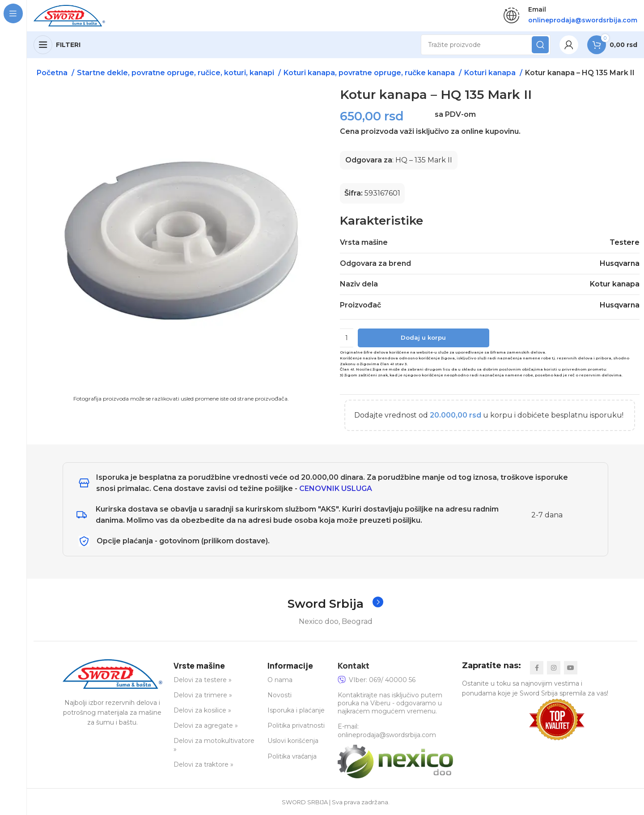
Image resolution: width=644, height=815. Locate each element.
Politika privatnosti (296, 725)
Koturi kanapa (491, 73)
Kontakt (354, 666)
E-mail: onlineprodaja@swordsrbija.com (387, 731)
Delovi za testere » (203, 680)
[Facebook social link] (537, 668)
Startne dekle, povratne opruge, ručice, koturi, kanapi (176, 73)
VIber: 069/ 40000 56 (377, 680)
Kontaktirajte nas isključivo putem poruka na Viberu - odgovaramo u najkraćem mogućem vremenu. (390, 703)
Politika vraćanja (292, 756)
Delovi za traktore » (203, 764)
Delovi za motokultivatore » (214, 745)
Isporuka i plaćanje (296, 710)
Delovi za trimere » (203, 695)
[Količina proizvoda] (347, 338)
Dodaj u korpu (423, 337)
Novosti (280, 695)
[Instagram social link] (554, 668)
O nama (280, 680)
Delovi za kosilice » (202, 710)
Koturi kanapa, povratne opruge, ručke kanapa (370, 73)
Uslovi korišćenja (293, 741)
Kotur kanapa (615, 284)
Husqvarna (620, 263)
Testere (625, 243)
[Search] (486, 45)
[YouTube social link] (571, 668)
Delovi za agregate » (206, 725)
